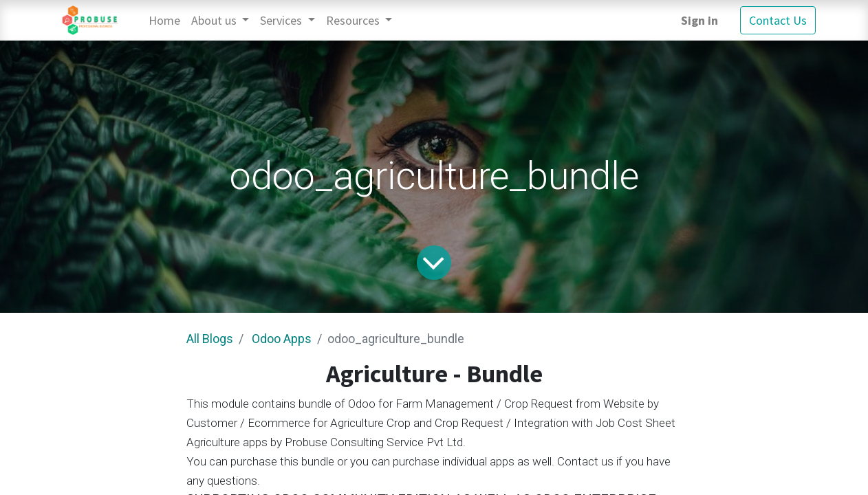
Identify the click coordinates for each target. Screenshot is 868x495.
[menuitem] (164, 20)
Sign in (699, 20)
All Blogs (210, 339)
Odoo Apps (282, 339)
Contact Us (778, 20)
